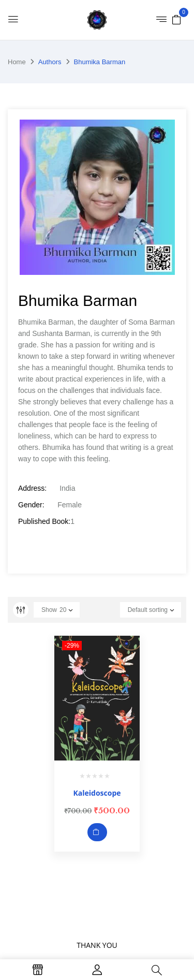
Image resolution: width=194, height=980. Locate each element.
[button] (176, 19)
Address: (32, 488)
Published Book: (44, 521)
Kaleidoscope (97, 793)
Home (17, 62)
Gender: (31, 505)
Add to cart (97, 832)
